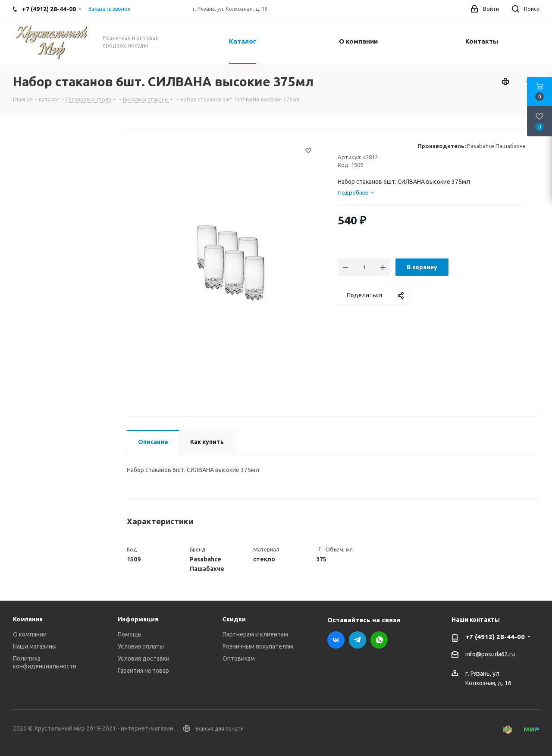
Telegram (358, 640)
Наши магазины (35, 646)
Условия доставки (144, 658)
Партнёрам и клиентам (255, 634)
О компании (30, 634)
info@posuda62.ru (490, 655)
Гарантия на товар (143, 671)
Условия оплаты (141, 646)
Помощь (130, 634)
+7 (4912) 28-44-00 (495, 637)
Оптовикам (239, 658)
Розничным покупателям (258, 646)
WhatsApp (379, 640)
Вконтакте (336, 640)
